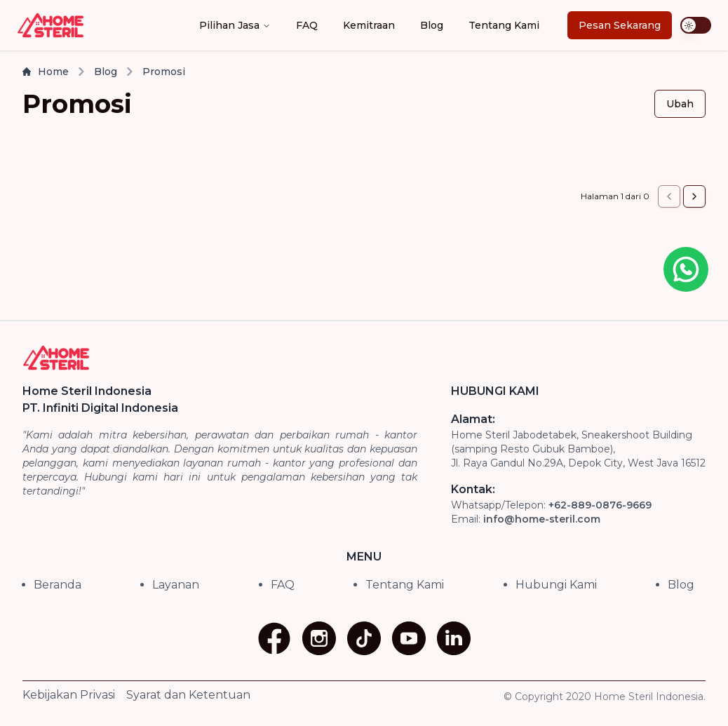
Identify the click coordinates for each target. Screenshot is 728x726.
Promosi (164, 72)
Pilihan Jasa (235, 25)
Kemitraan (369, 25)
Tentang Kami (504, 25)
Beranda (58, 585)
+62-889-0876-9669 (600, 505)
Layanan (176, 585)
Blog (432, 25)
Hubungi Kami (556, 585)
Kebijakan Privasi (69, 695)
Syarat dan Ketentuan (188, 695)
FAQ (307, 25)
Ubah (680, 104)
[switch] (696, 25)
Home (46, 72)
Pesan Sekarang (620, 25)
